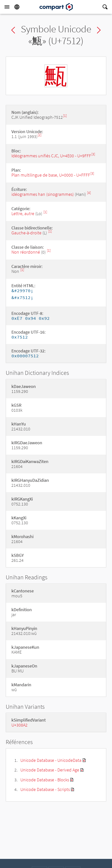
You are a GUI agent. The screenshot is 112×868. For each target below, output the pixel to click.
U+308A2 (19, 725)
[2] (40, 135)
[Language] (17, 7)
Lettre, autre (23, 213)
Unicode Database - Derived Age (50, 770)
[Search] (105, 7)
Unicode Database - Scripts (45, 789)
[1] (65, 116)
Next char (99, 30)
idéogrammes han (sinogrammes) (43, 194)
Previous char (13, 30)
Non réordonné (26, 252)
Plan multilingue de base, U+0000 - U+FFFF (51, 175)
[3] (93, 154)
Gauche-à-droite (26, 233)
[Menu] (7, 7)
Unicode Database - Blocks (45, 780)
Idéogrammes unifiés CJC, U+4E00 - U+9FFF (51, 156)
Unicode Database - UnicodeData (51, 760)
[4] (89, 193)
